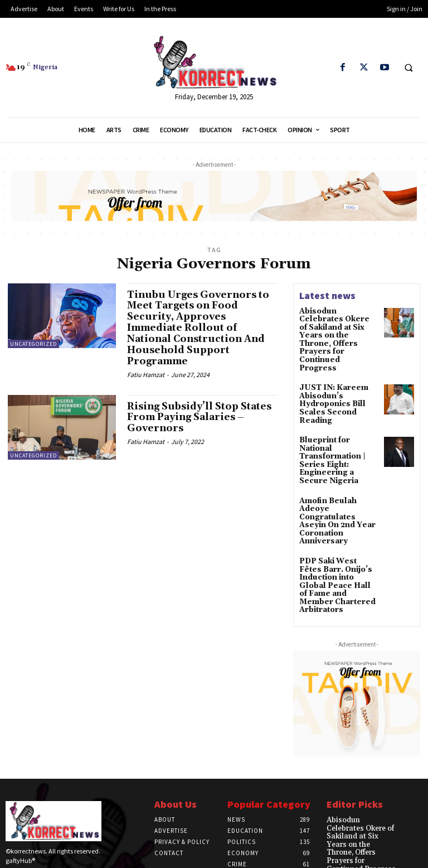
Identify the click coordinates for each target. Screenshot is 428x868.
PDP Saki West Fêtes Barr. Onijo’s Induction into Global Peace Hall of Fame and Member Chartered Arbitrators (338, 531)
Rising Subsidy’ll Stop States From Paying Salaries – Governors (202, 417)
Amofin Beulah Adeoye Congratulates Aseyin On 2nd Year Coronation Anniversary (339, 479)
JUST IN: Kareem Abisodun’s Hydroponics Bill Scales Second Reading (330, 382)
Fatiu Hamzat (146, 374)
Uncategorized (33, 344)
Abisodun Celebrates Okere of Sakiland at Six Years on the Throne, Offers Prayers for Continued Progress (339, 330)
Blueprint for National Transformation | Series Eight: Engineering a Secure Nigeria (339, 431)
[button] (408, 68)
